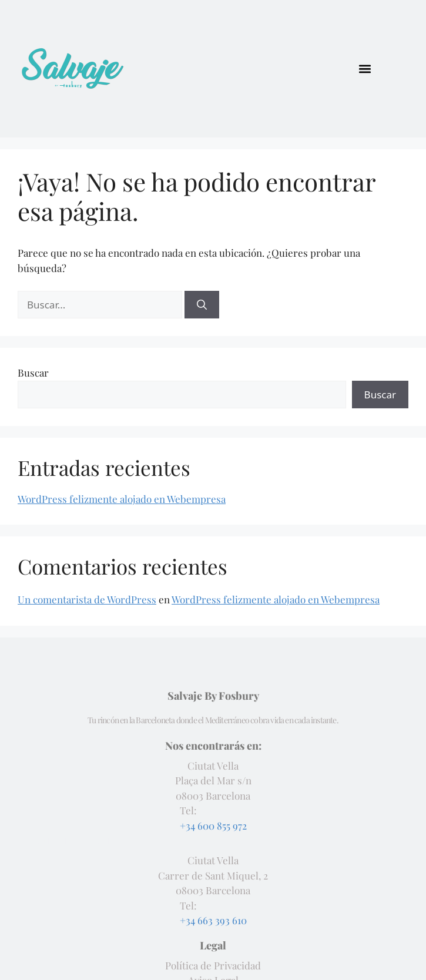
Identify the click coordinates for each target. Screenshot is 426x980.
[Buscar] (202, 305)
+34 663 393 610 (213, 920)
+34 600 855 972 (213, 825)
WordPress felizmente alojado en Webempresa (122, 499)
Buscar (33, 372)
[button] (365, 68)
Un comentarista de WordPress (87, 599)
